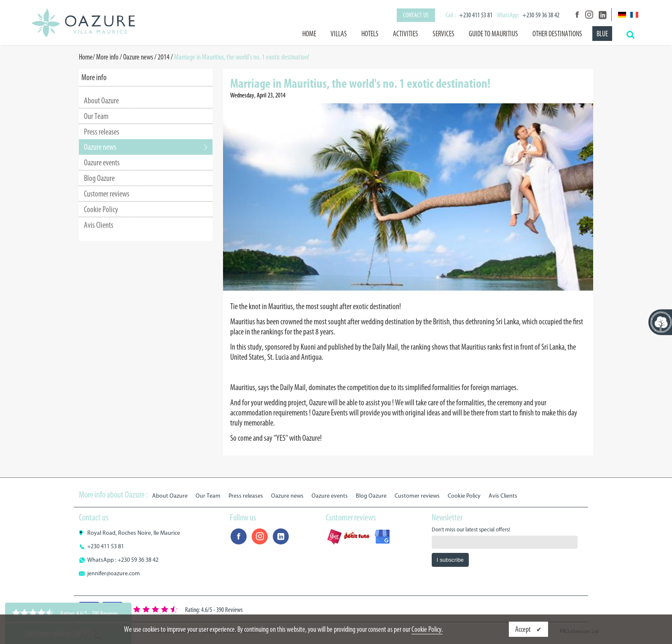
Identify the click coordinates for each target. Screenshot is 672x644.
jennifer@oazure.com (114, 573)
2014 (164, 57)
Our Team (96, 116)
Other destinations (557, 34)
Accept (524, 629)
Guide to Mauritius (493, 34)
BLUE (602, 34)
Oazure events (102, 162)
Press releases (102, 132)
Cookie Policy (101, 209)
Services (444, 34)
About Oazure (101, 100)
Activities (406, 34)
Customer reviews (107, 194)
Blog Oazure (99, 178)
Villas (339, 34)
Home (309, 34)
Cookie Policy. (427, 629)
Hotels (370, 34)
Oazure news (138, 57)
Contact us (416, 15)
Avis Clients (99, 225)
